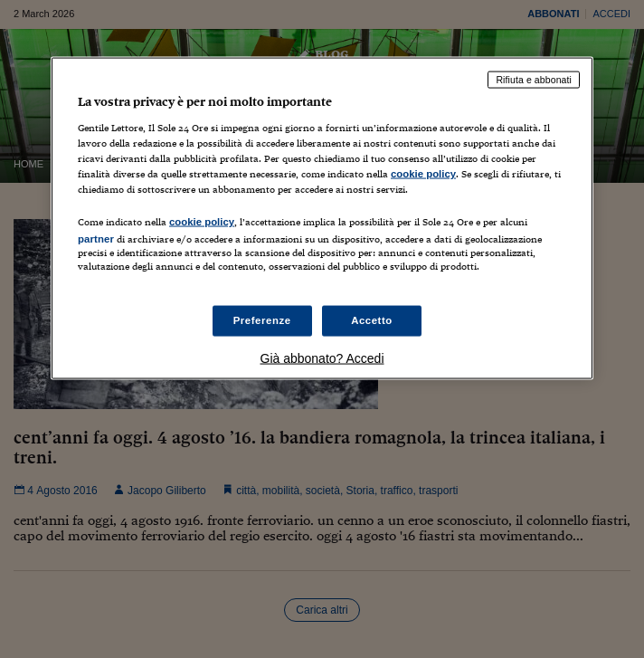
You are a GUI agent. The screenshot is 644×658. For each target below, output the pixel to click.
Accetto (372, 320)
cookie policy (423, 173)
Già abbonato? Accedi (322, 358)
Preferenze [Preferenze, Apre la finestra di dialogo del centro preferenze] (262, 320)
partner (96, 239)
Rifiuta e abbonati (534, 80)
